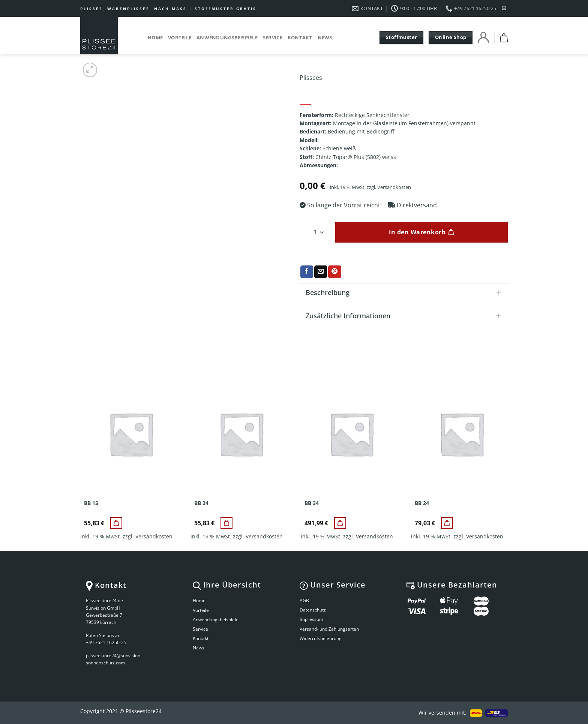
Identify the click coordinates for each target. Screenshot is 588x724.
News (325, 37)
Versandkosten (394, 187)
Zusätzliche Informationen (406, 316)
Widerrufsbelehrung (321, 638)
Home (155, 37)
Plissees (311, 78)
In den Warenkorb (417, 232)
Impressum (311, 619)
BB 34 (312, 503)
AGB (304, 600)
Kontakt (300, 37)
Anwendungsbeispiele (227, 37)
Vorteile (180, 37)
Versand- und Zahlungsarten (329, 629)
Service (273, 37)
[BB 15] (116, 523)
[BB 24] (226, 523)
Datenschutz (313, 610)
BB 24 (201, 503)
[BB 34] (340, 523)
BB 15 (91, 503)
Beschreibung (406, 293)
